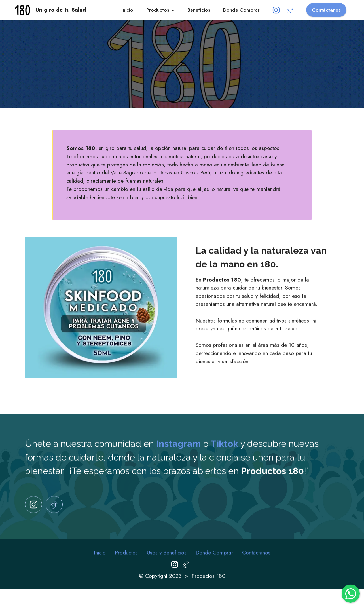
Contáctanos (326, 10)
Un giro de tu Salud (61, 10)
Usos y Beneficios (167, 562)
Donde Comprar (241, 10)
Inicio (127, 10)
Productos (158, 10)
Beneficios (199, 10)
